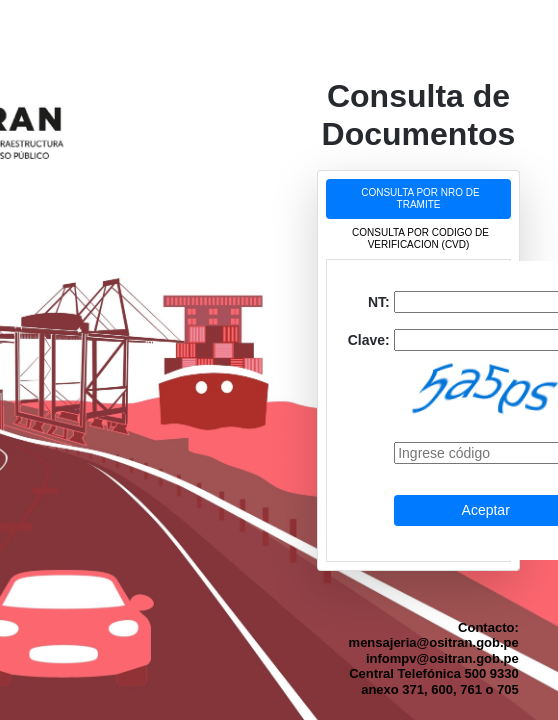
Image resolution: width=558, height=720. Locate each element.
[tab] (418, 199)
